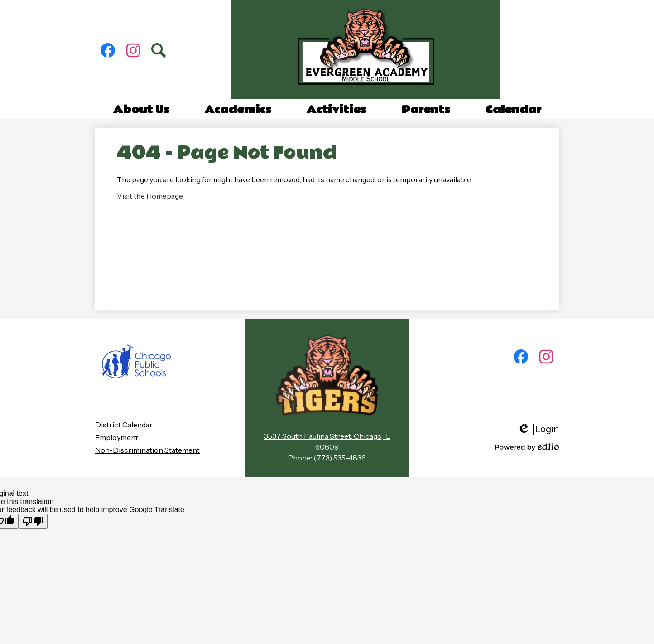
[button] (141, 110)
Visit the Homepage (150, 196)
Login (538, 429)
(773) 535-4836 (340, 458)
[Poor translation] (33, 521)
